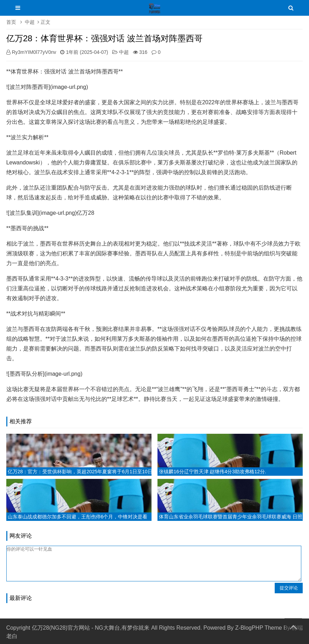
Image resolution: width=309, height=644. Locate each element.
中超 (30, 22)
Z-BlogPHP (249, 628)
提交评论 (289, 588)
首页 (11, 22)
